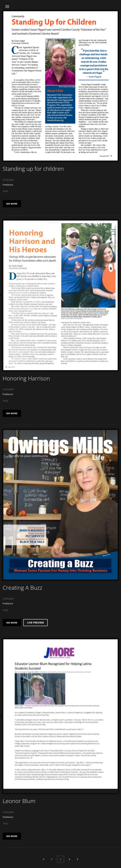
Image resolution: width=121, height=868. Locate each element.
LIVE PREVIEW (36, 623)
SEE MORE (12, 204)
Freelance (8, 185)
